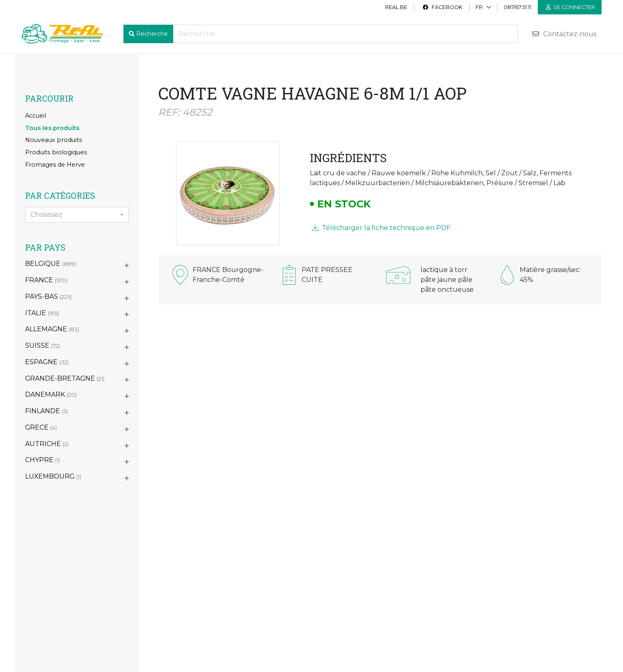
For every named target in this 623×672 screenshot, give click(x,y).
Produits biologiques (56, 152)
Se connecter (571, 7)
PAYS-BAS (48, 296)
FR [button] (479, 7)
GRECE (41, 427)
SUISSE (43, 345)
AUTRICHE (47, 444)
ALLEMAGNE (52, 329)
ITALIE (42, 313)
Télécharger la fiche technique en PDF (381, 228)
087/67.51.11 (517, 7)
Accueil (36, 116)
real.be (396, 7)
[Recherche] (345, 34)
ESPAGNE (47, 362)
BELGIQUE (51, 264)
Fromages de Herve (55, 165)
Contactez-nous (564, 34)
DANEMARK (51, 394)
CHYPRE (43, 460)
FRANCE (46, 280)
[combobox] (77, 215)
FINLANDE (46, 411)
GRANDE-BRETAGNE (65, 378)
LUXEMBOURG (53, 476)
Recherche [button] (152, 34)
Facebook (442, 7)
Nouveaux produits (53, 140)
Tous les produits (52, 128)
